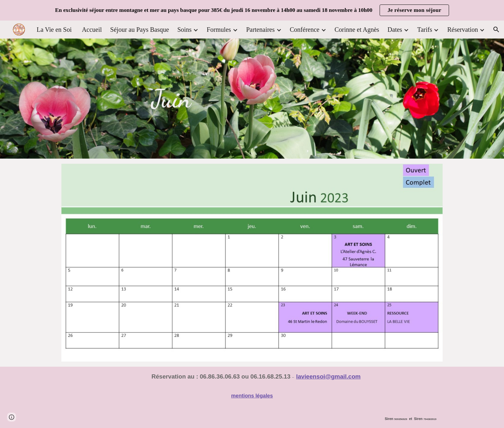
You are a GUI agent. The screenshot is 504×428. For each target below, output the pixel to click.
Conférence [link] (305, 30)
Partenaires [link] (261, 30)
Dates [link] (395, 30)
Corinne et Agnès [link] (357, 30)
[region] (252, 10)
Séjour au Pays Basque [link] (140, 30)
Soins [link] (184, 30)
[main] (171, 99)
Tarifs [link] (425, 30)
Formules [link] (219, 30)
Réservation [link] (463, 30)
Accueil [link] (92, 30)
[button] (496, 30)
